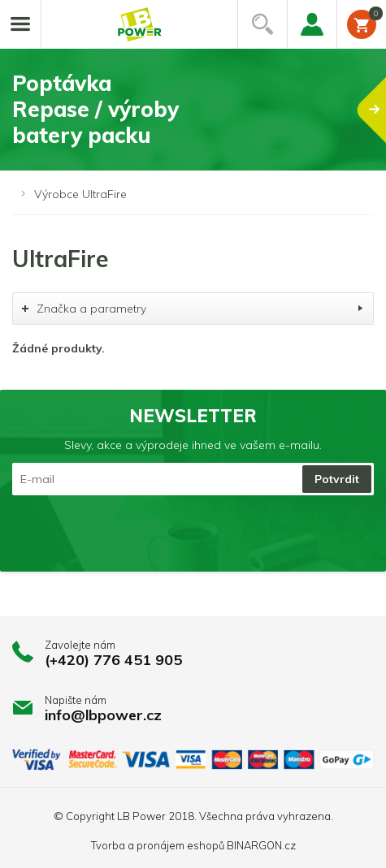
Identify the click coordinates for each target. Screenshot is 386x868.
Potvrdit (337, 479)
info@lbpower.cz (103, 715)
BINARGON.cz (261, 845)
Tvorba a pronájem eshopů (158, 845)
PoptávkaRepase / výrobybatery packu (199, 109)
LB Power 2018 (156, 816)
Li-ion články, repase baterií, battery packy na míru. (140, 25)
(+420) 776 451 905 (113, 660)
